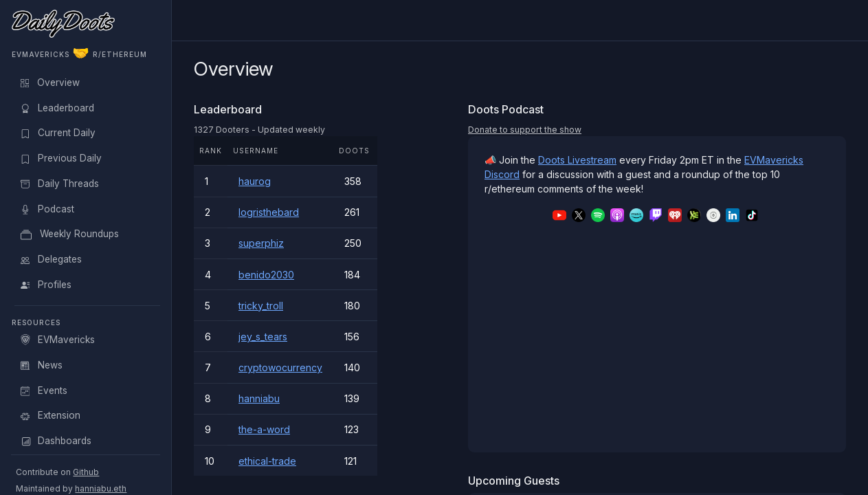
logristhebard (269, 212)
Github (86, 472)
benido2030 (266, 275)
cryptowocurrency (280, 367)
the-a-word (264, 429)
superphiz (261, 243)
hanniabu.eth (101, 488)
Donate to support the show (525, 130)
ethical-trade (267, 461)
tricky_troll (261, 306)
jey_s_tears (263, 337)
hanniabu (259, 398)
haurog (255, 181)
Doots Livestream (577, 160)
